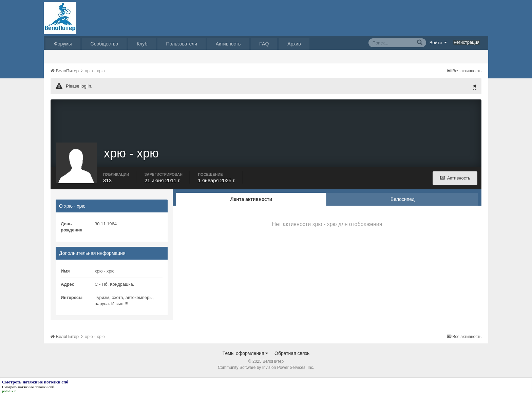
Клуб (142, 44)
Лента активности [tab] (251, 199)
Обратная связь (292, 353)
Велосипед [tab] (403, 199)
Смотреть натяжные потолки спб (28, 387)
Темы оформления (245, 353)
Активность (228, 44)
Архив (294, 44)
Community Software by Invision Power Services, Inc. (266, 368)
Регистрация (467, 42)
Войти (438, 42)
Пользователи (181, 44)
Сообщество (104, 44)
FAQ (264, 44)
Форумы (63, 44)
